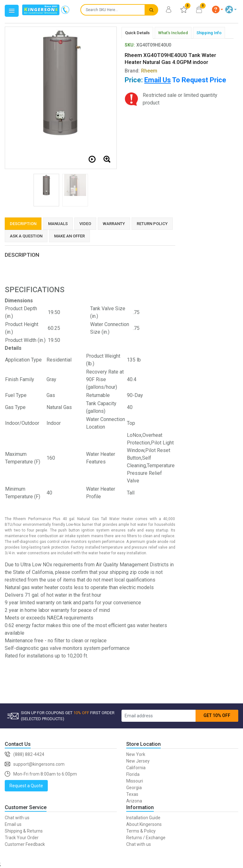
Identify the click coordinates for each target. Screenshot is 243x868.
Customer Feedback (25, 844)
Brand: (141, 71)
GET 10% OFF (217, 715)
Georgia (134, 788)
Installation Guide (143, 818)
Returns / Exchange (146, 838)
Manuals (58, 224)
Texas (132, 794)
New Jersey (138, 761)
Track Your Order (22, 838)
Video (85, 224)
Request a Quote (26, 786)
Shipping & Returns (24, 831)
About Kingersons (144, 824)
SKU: (130, 45)
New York (136, 754)
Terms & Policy (141, 831)
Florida (133, 774)
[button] (218, 9)
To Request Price (185, 80)
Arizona (134, 801)
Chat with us (17, 818)
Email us (13, 824)
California (136, 768)
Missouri (135, 781)
